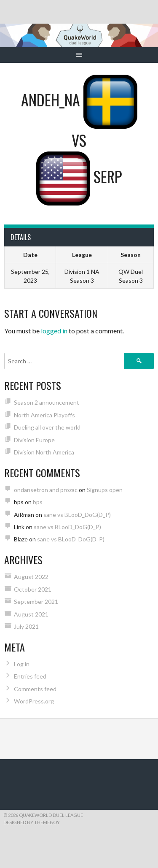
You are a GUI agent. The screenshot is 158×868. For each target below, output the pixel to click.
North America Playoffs (44, 415)
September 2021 (36, 602)
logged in (54, 331)
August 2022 (31, 577)
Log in (22, 664)
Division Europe (34, 440)
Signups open (105, 490)
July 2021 (26, 626)
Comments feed (35, 689)
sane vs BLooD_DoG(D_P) (77, 515)
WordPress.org (34, 701)
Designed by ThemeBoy (32, 822)
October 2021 (33, 589)
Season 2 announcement (47, 402)
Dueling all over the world (47, 427)
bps (38, 502)
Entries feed (30, 676)
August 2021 (31, 614)
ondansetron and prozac (46, 490)
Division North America (44, 452)
